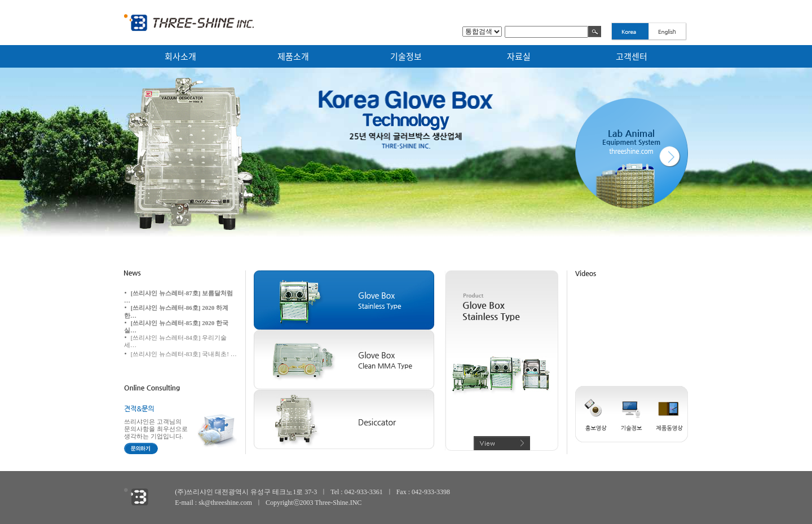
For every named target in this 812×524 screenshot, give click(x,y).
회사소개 (180, 56)
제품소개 (293, 56)
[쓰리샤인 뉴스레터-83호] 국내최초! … (184, 354)
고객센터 (632, 56)
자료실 (519, 56)
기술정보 (406, 56)
